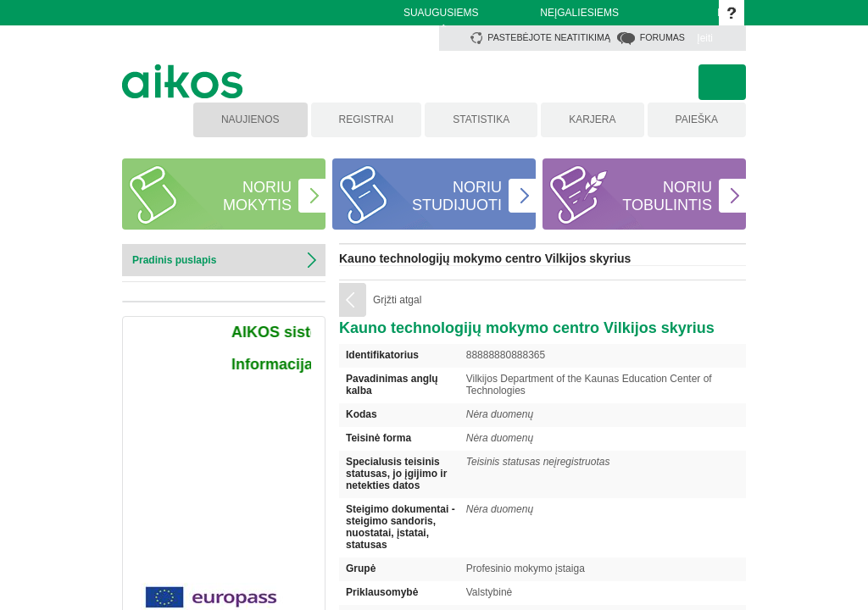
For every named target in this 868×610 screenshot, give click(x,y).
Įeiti (705, 38)
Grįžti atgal (397, 300)
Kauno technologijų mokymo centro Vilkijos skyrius (485, 258)
